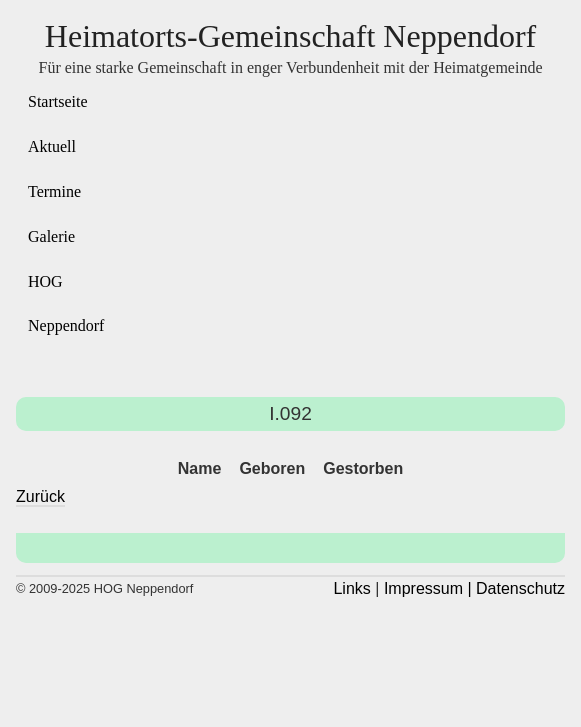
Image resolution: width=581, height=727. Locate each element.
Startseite (58, 101)
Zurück (40, 496)
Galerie (51, 236)
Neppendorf (66, 325)
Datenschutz (520, 588)
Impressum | (428, 588)
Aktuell (52, 146)
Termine (54, 191)
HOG (45, 281)
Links (351, 588)
